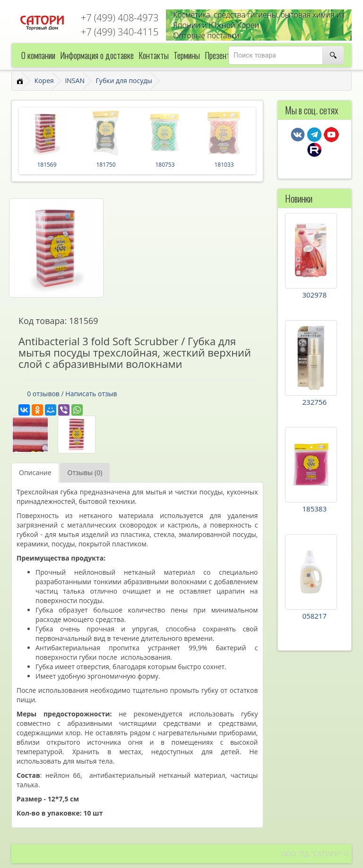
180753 (165, 165)
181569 (47, 165)
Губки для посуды (124, 81)
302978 (315, 295)
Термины (187, 55)
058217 (315, 616)
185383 (315, 509)
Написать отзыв (91, 394)
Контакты (154, 55)
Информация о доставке (97, 55)
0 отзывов (43, 394)
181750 (106, 165)
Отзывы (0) (85, 472)
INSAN (75, 81)
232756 (315, 402)
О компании (38, 55)
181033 (224, 165)
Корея (44, 81)
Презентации (224, 55)
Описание (35, 472)
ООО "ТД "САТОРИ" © (315, 854)
